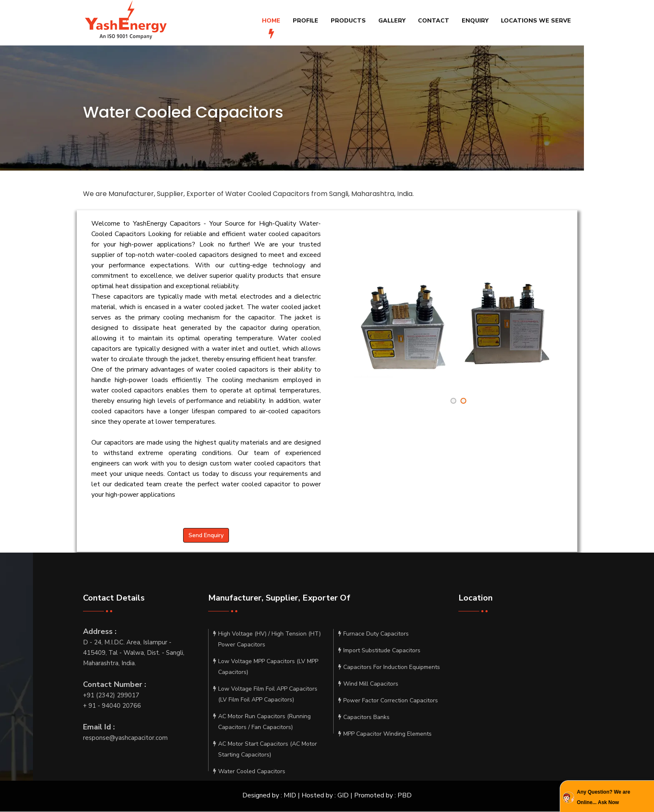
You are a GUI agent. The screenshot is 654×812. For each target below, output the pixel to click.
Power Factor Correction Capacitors (388, 701)
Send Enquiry (206, 535)
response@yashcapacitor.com (125, 738)
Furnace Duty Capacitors (374, 635)
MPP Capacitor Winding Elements (385, 735)
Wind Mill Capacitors (368, 685)
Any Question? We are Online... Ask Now (604, 797)
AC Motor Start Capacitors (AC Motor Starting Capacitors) (265, 750)
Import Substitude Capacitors (379, 651)
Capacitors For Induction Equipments (389, 668)
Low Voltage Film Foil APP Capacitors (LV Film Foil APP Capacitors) (265, 695)
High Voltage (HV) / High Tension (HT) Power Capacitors (267, 640)
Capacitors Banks (364, 718)
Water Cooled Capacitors (249, 772)
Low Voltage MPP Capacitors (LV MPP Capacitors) (266, 668)
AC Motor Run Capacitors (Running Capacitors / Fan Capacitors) (262, 723)
